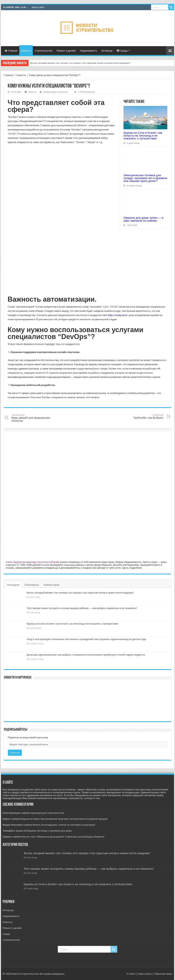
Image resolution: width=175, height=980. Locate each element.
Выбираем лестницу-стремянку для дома (48, 831)
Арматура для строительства (47, 813)
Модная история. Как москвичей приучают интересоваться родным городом (64, 819)
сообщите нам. (92, 798)
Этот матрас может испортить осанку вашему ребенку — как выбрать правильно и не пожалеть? (82, 608)
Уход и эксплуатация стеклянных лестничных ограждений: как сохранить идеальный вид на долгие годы (87, 639)
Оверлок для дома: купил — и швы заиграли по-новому (144, 219)
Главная (11, 51)
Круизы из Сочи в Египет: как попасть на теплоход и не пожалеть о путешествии (143, 135)
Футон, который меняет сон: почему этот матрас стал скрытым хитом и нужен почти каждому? (80, 63)
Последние (13, 585)
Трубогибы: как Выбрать (144, 416)
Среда (122, 51)
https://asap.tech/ (118, 315)
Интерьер (107, 51)
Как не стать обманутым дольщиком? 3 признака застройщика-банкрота (63, 837)
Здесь (125, 568)
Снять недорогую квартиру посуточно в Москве (33, 562)
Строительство (44, 51)
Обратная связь (163, 974)
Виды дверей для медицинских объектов (31, 418)
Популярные (31, 585)
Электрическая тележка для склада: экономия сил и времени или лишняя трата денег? (145, 178)
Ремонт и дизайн (66, 51)
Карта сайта (38, 7)
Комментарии (52, 585)
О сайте (131, 974)
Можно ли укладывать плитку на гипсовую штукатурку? (64, 825)
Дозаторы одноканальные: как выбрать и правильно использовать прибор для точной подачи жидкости (86, 655)
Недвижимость (89, 51)
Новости (26, 51)
